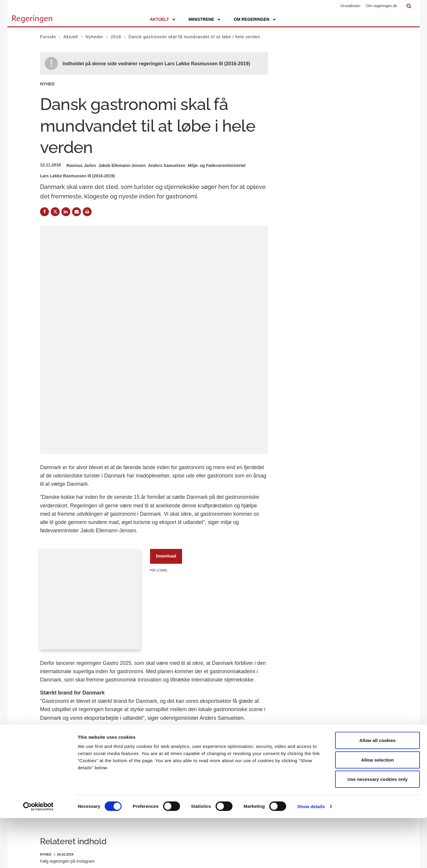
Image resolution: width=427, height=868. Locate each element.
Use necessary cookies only (378, 829)
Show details (311, 856)
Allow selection (378, 810)
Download (166, 442)
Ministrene (201, 19)
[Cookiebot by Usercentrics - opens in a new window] (38, 856)
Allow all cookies (378, 790)
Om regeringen (252, 19)
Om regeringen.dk (382, 6)
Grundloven (350, 6)
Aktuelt (159, 19)
